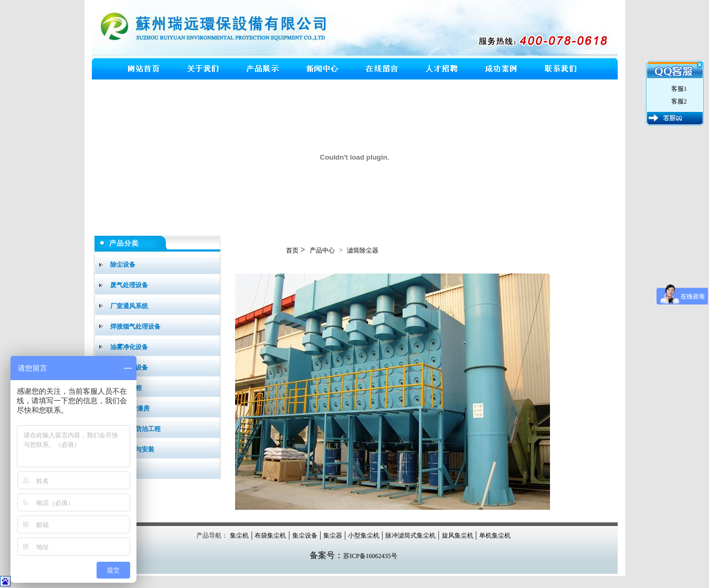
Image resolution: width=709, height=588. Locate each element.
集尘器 (333, 535)
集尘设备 (305, 535)
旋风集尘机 (458, 535)
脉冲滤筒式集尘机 (410, 535)
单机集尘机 (495, 535)
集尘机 (239, 535)
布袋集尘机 (270, 535)
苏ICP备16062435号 (370, 556)
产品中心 (322, 250)
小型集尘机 (364, 535)
